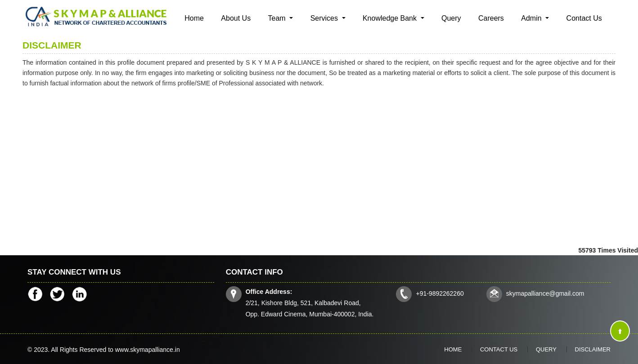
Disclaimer (593, 349)
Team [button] (278, 18)
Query (451, 18)
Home (194, 18)
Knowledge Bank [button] (391, 18)
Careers (491, 18)
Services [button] (325, 18)
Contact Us (584, 18)
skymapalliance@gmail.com (545, 293)
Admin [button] (532, 18)
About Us (236, 18)
